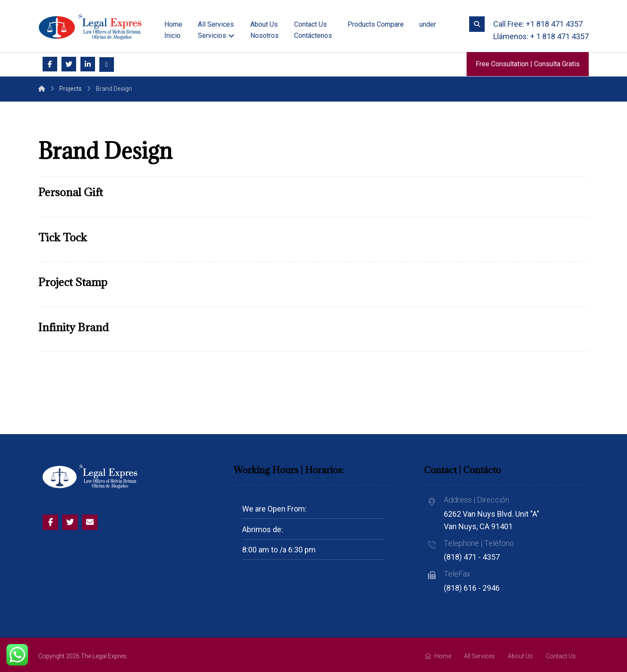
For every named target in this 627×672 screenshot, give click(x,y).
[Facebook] (50, 64)
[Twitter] (69, 64)
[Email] (107, 65)
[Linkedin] (88, 64)
